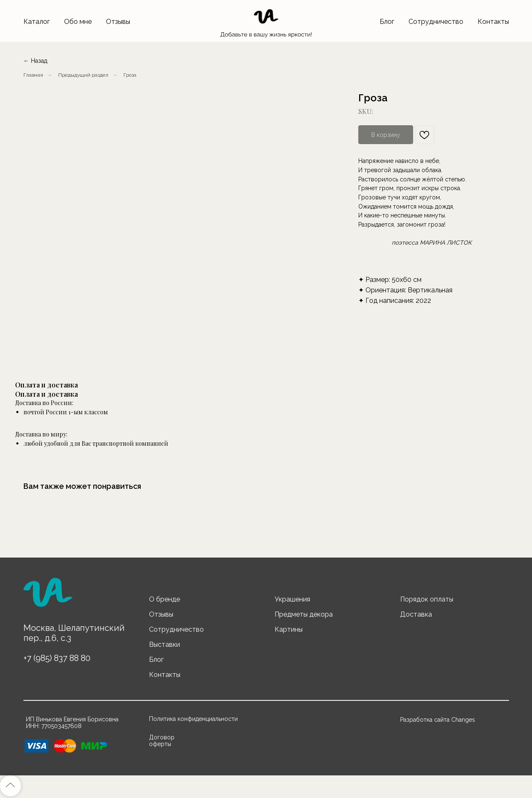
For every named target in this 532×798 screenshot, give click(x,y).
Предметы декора (304, 614)
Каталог (37, 22)
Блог (387, 22)
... (125, 75)
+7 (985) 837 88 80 (57, 658)
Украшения (292, 599)
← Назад (35, 61)
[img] (48, 596)
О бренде (164, 599)
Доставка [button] (416, 614)
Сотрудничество (436, 22)
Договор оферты (162, 741)
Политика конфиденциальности (193, 719)
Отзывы (118, 22)
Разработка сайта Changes (438, 720)
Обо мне (78, 22)
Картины (289, 629)
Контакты (493, 22)
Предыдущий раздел (83, 75)
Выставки (164, 644)
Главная (33, 75)
